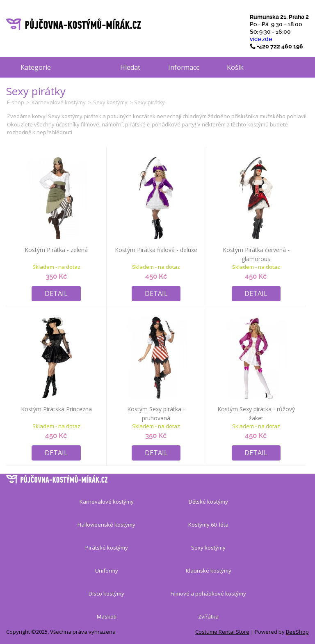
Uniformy (107, 571)
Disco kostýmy (106, 594)
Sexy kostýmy (110, 102)
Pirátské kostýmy (107, 548)
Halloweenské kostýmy (106, 525)
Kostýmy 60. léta (208, 525)
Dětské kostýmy (208, 502)
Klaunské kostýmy (209, 571)
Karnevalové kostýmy (59, 102)
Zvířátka (208, 616)
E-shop (16, 102)
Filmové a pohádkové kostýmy (208, 594)
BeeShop (297, 632)
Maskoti (107, 616)
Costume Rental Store (222, 632)
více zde (261, 39)
